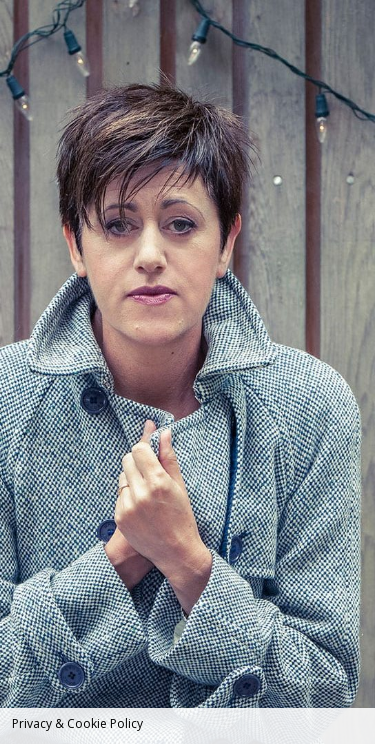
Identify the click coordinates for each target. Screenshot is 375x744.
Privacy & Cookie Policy (77, 723)
